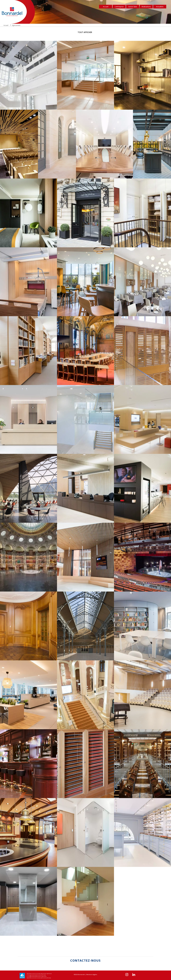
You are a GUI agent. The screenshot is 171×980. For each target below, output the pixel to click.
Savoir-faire (133, 7)
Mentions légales (92, 974)
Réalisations (146, 7)
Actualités (160, 7)
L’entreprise (119, 7)
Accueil (106, 7)
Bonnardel (81, 974)
